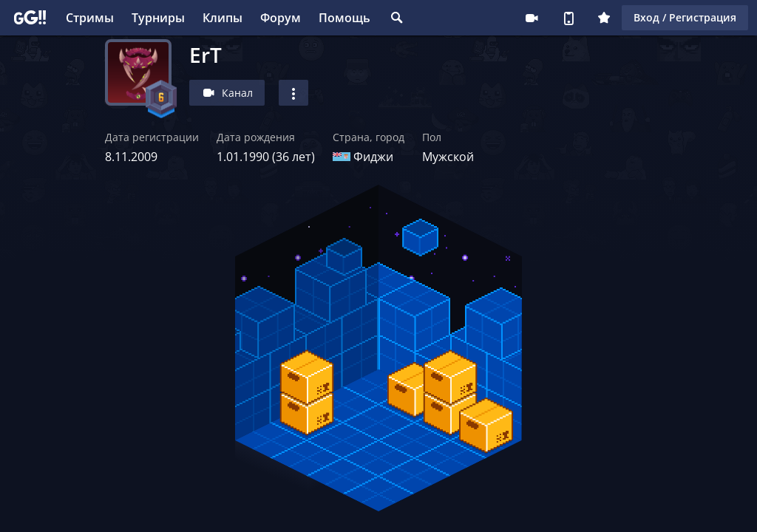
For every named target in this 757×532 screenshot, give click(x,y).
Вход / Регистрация (685, 17)
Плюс (604, 18)
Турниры (158, 18)
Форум (281, 18)
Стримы (90, 18)
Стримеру (532, 18)
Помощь (344, 18)
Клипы (223, 18)
